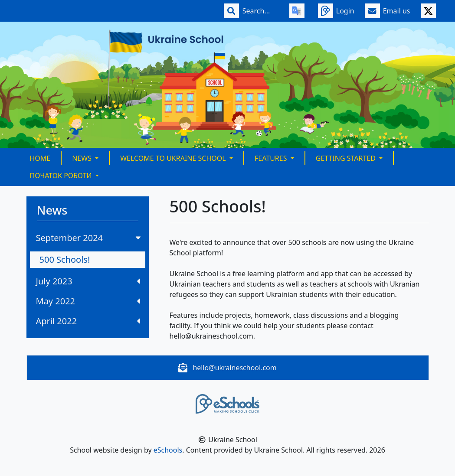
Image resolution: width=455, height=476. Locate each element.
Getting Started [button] (347, 158)
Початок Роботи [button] (62, 176)
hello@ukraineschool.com (234, 368)
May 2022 (88, 301)
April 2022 (88, 321)
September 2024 (89, 238)
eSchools (168, 450)
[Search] (261, 11)
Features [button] (272, 158)
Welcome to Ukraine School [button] (174, 158)
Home (40, 158)
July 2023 (88, 281)
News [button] (83, 158)
